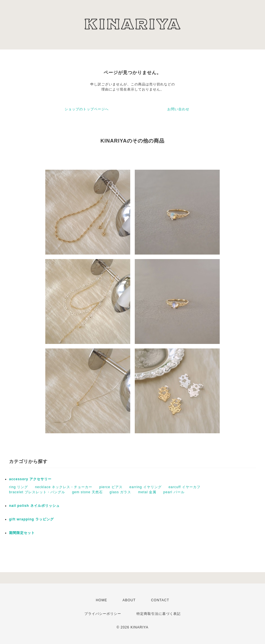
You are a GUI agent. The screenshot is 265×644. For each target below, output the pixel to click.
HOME (101, 600)
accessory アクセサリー (30, 479)
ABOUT (129, 600)
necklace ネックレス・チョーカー (64, 487)
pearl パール (174, 492)
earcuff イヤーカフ (184, 487)
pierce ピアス (111, 487)
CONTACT (160, 600)
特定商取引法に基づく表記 (159, 614)
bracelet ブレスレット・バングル (37, 492)
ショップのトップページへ (87, 109)
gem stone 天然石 (87, 492)
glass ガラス (120, 492)
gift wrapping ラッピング (31, 519)
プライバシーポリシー (103, 614)
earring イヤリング (146, 487)
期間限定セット (22, 533)
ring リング (19, 487)
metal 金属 (147, 492)
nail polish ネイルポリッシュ (34, 506)
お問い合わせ (178, 109)
